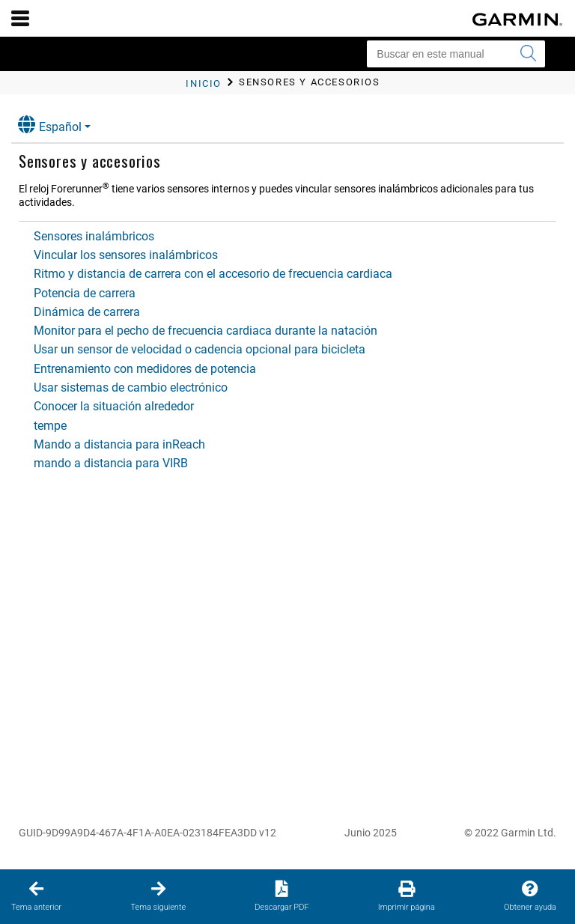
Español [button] (50, 125)
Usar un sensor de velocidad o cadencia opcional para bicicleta (200, 349)
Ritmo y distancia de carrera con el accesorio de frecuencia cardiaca (213, 274)
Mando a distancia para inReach (119, 444)
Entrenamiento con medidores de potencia (145, 369)
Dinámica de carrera (87, 312)
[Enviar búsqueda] (528, 54)
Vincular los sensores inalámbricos (126, 255)
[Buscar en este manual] (456, 54)
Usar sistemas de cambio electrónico (131, 387)
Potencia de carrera (85, 293)
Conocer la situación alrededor (114, 406)
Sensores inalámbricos (94, 236)
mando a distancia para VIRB (111, 463)
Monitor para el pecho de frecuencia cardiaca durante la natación (206, 331)
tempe (50, 426)
